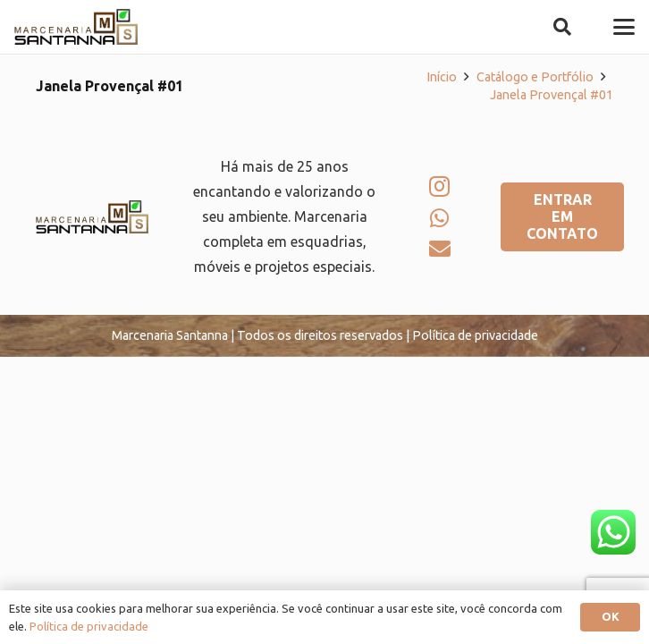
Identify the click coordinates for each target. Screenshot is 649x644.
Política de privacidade (89, 626)
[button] (562, 27)
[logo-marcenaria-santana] (76, 27)
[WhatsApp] (439, 218)
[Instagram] (439, 186)
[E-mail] (440, 249)
